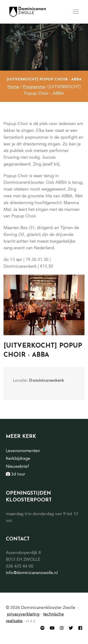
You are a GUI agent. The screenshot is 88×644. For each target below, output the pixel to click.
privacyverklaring (23, 614)
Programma (34, 87)
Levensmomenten (23, 451)
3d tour (15, 474)
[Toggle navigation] (76, 12)
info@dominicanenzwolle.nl (32, 573)
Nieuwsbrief (17, 467)
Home (13, 87)
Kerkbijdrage (18, 459)
